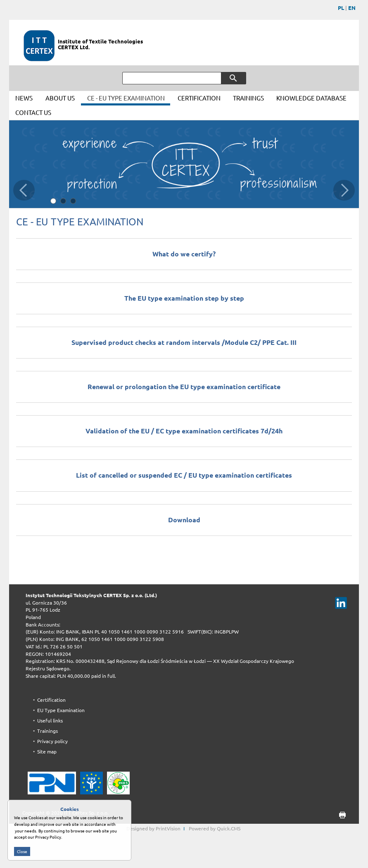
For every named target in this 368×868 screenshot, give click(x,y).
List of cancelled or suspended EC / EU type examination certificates (184, 475)
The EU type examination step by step (184, 298)
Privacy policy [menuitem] (52, 741)
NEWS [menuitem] (24, 98)
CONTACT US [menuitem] (33, 113)
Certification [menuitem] (51, 700)
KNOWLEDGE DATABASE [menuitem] (311, 98)
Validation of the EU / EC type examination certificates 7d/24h (184, 431)
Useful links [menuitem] (50, 721)
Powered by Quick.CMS (215, 829)
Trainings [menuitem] (47, 731)
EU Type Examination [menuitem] (61, 710)
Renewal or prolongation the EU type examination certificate (184, 387)
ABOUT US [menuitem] (60, 98)
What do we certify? (184, 254)
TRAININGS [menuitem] (248, 98)
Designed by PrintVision (153, 829)
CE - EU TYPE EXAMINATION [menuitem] (126, 98)
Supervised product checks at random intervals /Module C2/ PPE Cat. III (184, 342)
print (340, 815)
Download (184, 520)
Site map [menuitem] (47, 752)
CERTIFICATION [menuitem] (199, 98)
